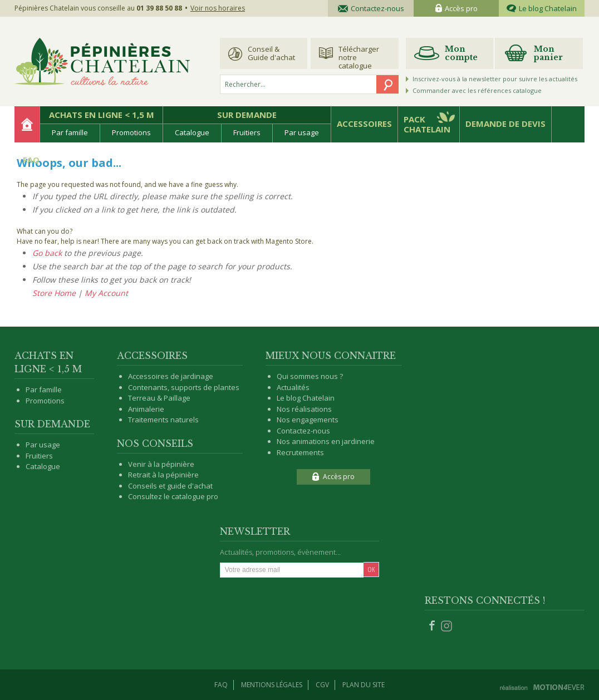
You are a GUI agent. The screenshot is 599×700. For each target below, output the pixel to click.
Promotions (131, 132)
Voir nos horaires (218, 8)
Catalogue (192, 132)
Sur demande (247, 115)
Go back (47, 253)
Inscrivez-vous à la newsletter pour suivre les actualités (495, 79)
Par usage (302, 132)
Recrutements (300, 452)
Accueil (27, 124)
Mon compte (461, 53)
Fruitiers (247, 132)
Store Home (54, 293)
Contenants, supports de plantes (184, 387)
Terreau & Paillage (159, 398)
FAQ (31, 160)
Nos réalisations (304, 409)
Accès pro (456, 8)
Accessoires (364, 124)
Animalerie (146, 409)
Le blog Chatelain (542, 8)
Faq (221, 685)
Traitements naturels (163, 420)
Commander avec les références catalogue (477, 90)
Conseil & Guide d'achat (271, 53)
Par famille (70, 132)
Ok (371, 569)
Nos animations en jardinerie (326, 441)
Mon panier (548, 53)
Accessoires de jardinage (171, 376)
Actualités (293, 387)
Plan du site (364, 685)
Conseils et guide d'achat (170, 486)
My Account (106, 293)
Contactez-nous (371, 8)
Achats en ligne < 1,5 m (102, 115)
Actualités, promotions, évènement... (280, 552)
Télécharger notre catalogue (359, 56)
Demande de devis (505, 124)
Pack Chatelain (427, 124)
